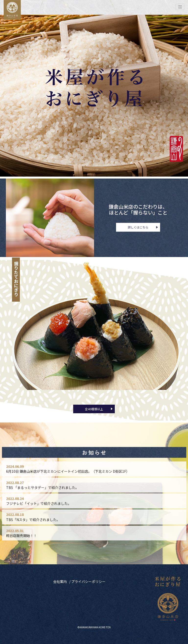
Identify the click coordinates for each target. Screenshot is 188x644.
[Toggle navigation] (180, 7)
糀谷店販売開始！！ (22, 541)
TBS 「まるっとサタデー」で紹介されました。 (42, 493)
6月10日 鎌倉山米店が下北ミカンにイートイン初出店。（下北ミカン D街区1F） (68, 477)
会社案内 (60, 581)
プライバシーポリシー (88, 581)
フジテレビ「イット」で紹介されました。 (39, 509)
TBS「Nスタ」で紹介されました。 (33, 525)
